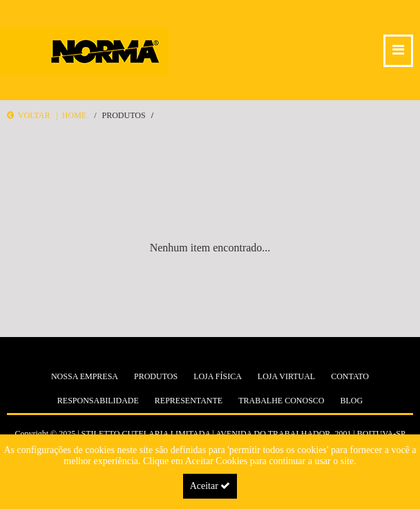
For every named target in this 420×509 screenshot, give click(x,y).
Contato (350, 376)
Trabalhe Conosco (281, 401)
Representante (189, 401)
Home (74, 115)
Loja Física (218, 376)
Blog (352, 401)
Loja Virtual (286, 376)
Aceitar (210, 486)
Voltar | (35, 115)
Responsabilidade (98, 401)
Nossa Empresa (85, 376)
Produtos (123, 115)
